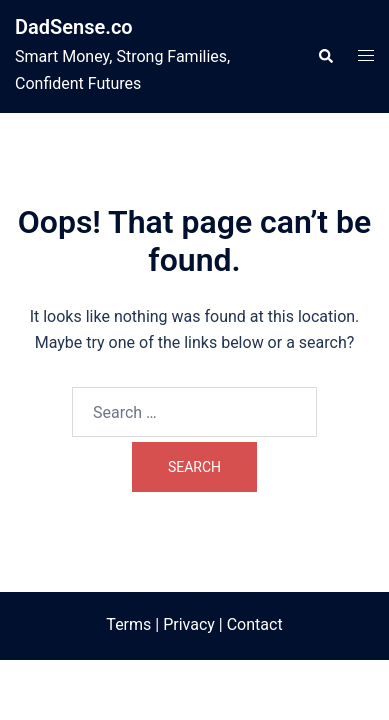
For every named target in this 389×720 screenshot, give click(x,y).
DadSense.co (74, 27)
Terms (128, 624)
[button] (325, 56)
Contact (255, 624)
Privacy (189, 624)
